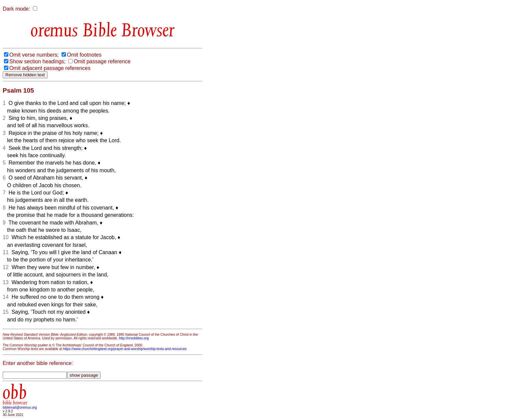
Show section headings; (37, 61)
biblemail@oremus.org (20, 408)
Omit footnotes (84, 55)
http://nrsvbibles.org (134, 338)
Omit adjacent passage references (50, 68)
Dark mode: (16, 9)
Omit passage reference (102, 61)
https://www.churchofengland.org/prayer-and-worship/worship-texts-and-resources (125, 349)
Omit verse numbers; (34, 55)
